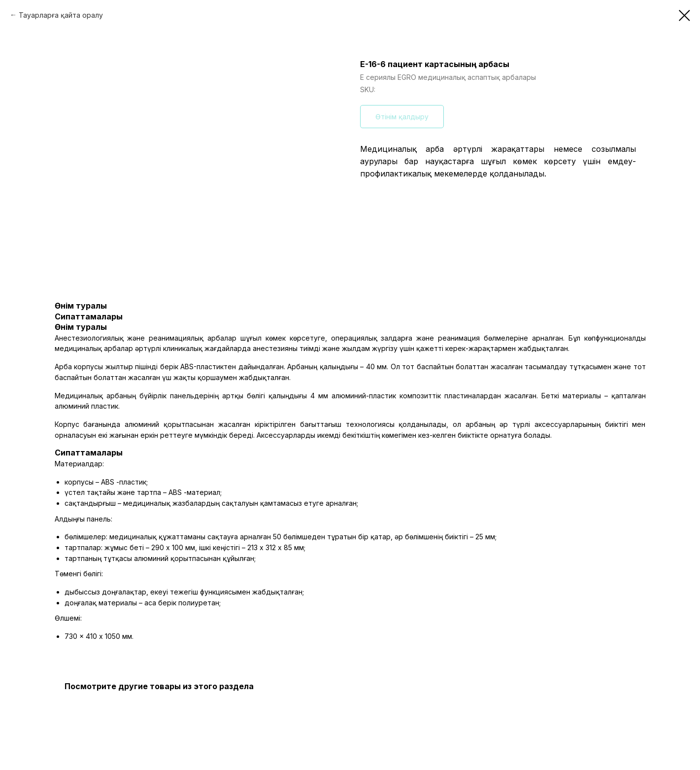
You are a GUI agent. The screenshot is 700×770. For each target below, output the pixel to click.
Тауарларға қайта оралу (61, 15)
